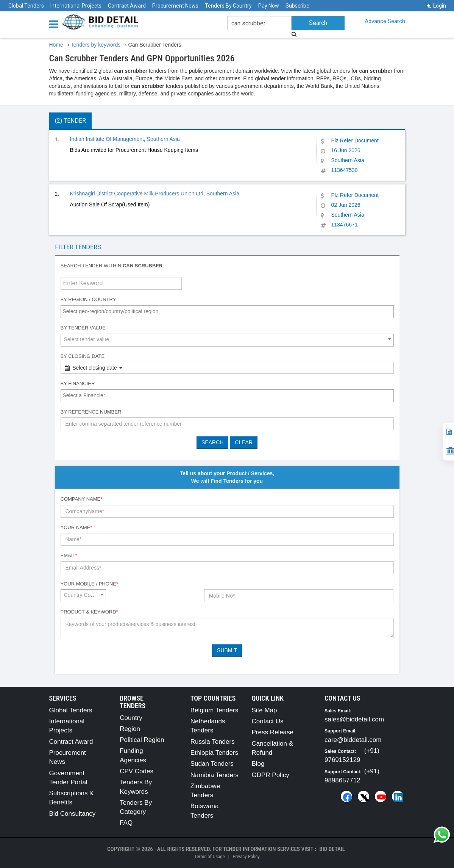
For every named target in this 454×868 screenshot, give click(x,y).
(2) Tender (70, 121)
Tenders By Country (228, 6)
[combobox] (227, 312)
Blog (258, 764)
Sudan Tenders (212, 764)
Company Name (82, 499)
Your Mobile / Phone (89, 584)
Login (436, 6)
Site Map (264, 710)
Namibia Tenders (215, 775)
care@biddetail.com (353, 740)
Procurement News (175, 6)
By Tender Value (83, 328)
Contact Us (267, 721)
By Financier (78, 383)
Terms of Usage (209, 856)
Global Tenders (26, 6)
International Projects (76, 6)
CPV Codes (137, 771)
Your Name (76, 527)
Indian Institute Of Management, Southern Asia (125, 139)
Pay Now (269, 6)
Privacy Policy (246, 856)
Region (130, 729)
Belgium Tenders (214, 710)
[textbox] (229, 311)
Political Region (142, 740)
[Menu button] (56, 24)
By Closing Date (83, 356)
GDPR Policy (270, 775)
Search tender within (112, 266)
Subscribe (297, 6)
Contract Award (127, 6)
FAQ (126, 823)
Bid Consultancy (73, 814)
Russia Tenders (213, 742)
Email (69, 555)
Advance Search (385, 21)
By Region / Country (88, 299)
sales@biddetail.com (354, 719)
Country (131, 718)
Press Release (272, 732)
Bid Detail (332, 849)
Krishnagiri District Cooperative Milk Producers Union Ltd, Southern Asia (155, 194)
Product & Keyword (89, 612)
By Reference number (91, 412)
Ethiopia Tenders (214, 753)
